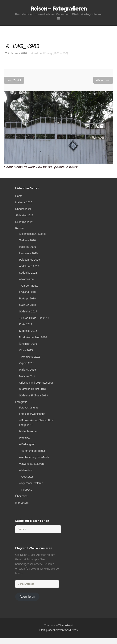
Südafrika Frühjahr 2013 (33, 395)
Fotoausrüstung (28, 408)
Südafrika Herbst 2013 (32, 389)
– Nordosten (26, 279)
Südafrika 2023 (24, 215)
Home (19, 196)
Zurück (14, 80)
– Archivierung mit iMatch (34, 457)
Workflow (25, 438)
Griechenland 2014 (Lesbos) (36, 383)
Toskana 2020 (27, 240)
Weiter (103, 80)
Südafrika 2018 (28, 273)
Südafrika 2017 (28, 311)
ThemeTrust (66, 625)
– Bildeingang (27, 444)
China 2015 (26, 350)
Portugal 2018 (27, 298)
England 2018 (27, 292)
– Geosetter (26, 477)
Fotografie (21, 402)
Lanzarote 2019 (28, 253)
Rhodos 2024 (23, 209)
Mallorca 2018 (27, 305)
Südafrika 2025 (24, 222)
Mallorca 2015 (27, 370)
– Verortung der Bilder (32, 451)
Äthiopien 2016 (28, 344)
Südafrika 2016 (28, 331)
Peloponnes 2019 (29, 260)
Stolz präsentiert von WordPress (58, 630)
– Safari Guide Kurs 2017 (34, 318)
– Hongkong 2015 (30, 357)
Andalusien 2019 (29, 266)
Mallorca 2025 (24, 202)
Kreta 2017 (26, 324)
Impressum (22, 503)
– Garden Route (29, 286)
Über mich (21, 496)
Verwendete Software (32, 464)
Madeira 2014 (27, 376)
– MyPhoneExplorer (31, 483)
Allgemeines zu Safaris (33, 234)
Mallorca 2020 (27, 247)
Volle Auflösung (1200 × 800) (51, 53)
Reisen (19, 228)
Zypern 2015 (27, 363)
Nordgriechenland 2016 (33, 337)
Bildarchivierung (29, 431)
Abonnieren (27, 597)
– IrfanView (26, 470)
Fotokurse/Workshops (32, 414)
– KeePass (26, 490)
